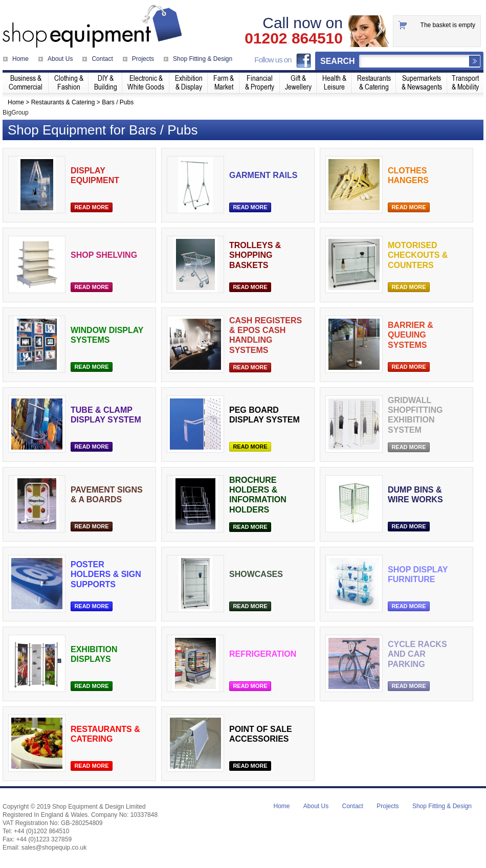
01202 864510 (294, 38)
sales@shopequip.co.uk (54, 848)
